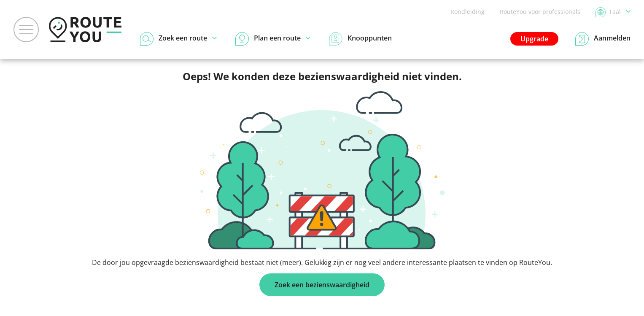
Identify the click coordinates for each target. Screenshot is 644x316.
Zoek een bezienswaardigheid (322, 285)
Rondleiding (468, 12)
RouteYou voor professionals (540, 12)
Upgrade (534, 39)
